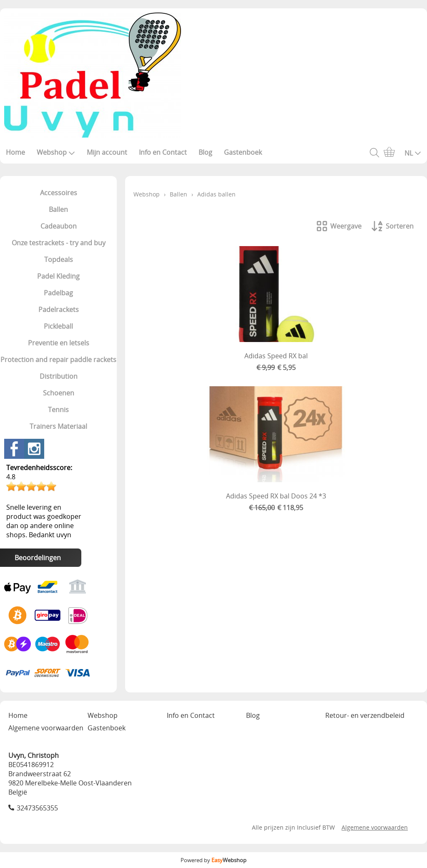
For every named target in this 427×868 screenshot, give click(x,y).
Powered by (213, 860)
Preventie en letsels (59, 343)
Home (15, 152)
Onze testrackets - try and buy (59, 243)
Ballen (58, 209)
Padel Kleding (58, 276)
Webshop (56, 152)
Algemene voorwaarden (46, 728)
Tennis (58, 410)
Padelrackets (59, 309)
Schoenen (59, 393)
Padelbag (58, 293)
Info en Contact (163, 152)
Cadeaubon (59, 226)
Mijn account (107, 152)
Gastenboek (243, 152)
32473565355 (37, 808)
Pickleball (58, 326)
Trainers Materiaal (58, 426)
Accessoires (59, 193)
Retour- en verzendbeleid (365, 715)
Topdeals (59, 259)
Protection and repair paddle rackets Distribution (58, 368)
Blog (205, 152)
